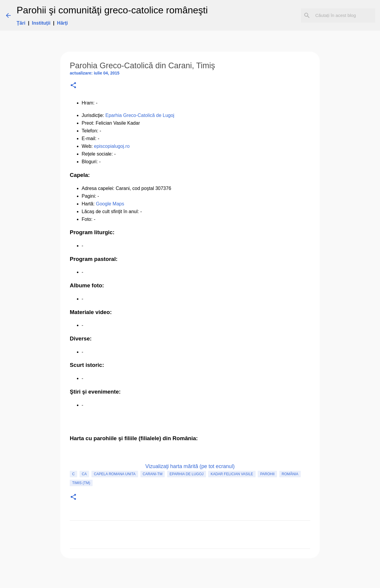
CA (84, 474)
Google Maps (110, 204)
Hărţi (62, 23)
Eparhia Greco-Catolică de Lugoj (140, 115)
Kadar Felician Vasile (232, 474)
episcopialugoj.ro (112, 146)
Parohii (267, 474)
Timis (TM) (81, 483)
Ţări (21, 23)
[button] (73, 86)
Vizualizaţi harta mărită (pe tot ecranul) (190, 466)
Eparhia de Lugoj (186, 474)
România (290, 474)
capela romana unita (115, 474)
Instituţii (41, 23)
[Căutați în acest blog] (344, 15)
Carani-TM (153, 474)
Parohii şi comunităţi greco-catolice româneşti (112, 10)
